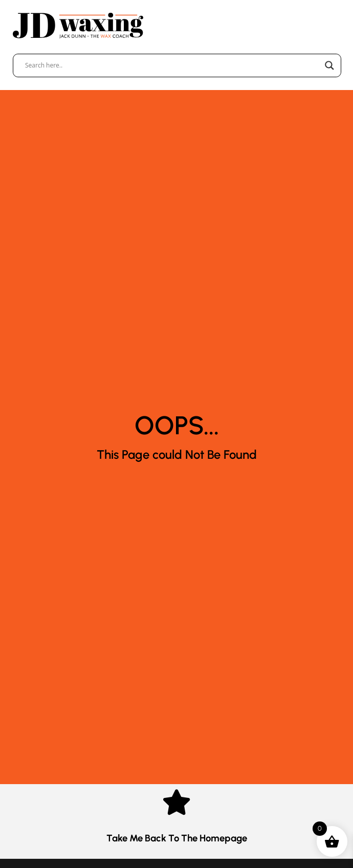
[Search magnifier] (329, 65)
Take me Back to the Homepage (177, 838)
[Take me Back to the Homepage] (176, 802)
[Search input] (172, 65)
